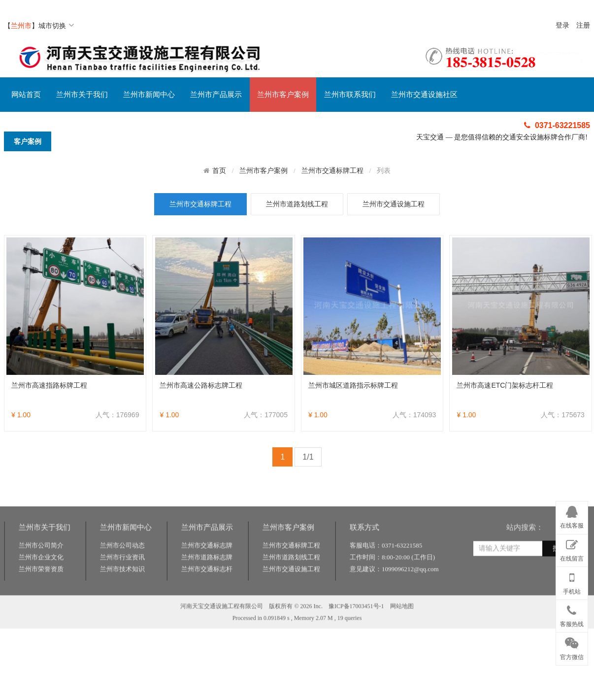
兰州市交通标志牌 (207, 568)
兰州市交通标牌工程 (332, 171)
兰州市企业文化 (41, 580)
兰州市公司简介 (41, 568)
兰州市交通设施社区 (424, 95)
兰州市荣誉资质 (41, 591)
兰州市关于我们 (82, 95)
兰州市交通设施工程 (394, 204)
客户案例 (28, 141)
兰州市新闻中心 (149, 95)
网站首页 (26, 95)
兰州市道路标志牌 (207, 580)
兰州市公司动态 (122, 568)
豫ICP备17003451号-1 (356, 629)
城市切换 (56, 26)
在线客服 (572, 516)
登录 (562, 25)
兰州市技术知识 (122, 591)
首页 (219, 170)
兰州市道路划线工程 (297, 204)
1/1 (308, 457)
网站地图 (402, 629)
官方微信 (572, 647)
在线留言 (572, 549)
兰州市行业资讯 (122, 580)
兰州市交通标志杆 (207, 591)
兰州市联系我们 (350, 95)
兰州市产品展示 (216, 95)
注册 (583, 25)
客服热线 (572, 614)
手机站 (572, 581)
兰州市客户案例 (283, 95)
